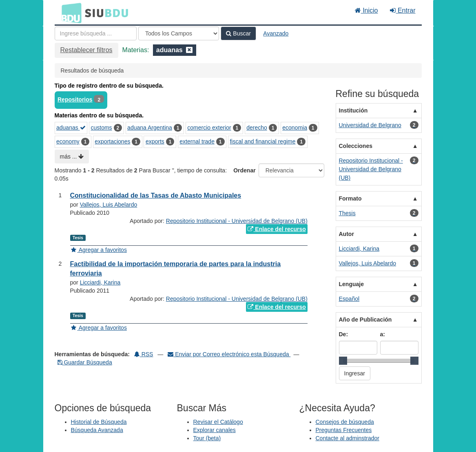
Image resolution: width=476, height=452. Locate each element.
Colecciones (356, 146)
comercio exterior (209, 128)
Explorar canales (215, 430)
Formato (350, 198)
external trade (197, 141)
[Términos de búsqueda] (96, 33)
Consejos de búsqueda (345, 422)
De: (344, 334)
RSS (144, 354)
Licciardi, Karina (100, 282)
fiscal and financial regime (262, 141)
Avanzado (276, 33)
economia (295, 128)
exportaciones (112, 141)
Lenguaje (351, 284)
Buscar (238, 33)
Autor (346, 234)
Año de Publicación (365, 320)
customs (102, 128)
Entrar (403, 10)
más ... (72, 157)
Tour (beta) (207, 438)
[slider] (343, 361)
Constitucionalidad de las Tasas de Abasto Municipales (156, 195)
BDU (69, 13)
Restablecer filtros (86, 50)
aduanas (71, 128)
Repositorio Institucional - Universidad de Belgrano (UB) (237, 221)
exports (155, 141)
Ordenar (244, 170)
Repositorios (75, 99)
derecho (257, 128)
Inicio (366, 10)
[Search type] (179, 33)
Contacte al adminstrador (348, 438)
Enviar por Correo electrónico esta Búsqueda (229, 354)
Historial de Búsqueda (99, 422)
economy (68, 141)
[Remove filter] (189, 50)
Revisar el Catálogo (218, 422)
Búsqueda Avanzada (97, 430)
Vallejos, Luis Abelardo (109, 205)
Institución (353, 110)
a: (383, 334)
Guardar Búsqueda (85, 362)
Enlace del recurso (277, 229)
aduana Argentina (150, 128)
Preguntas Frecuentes (344, 430)
